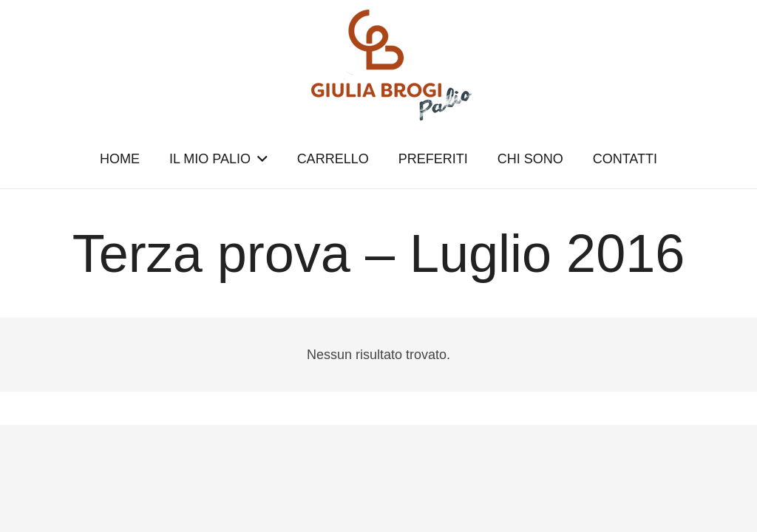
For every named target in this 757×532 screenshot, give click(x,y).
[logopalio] (378, 65)
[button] (259, 159)
